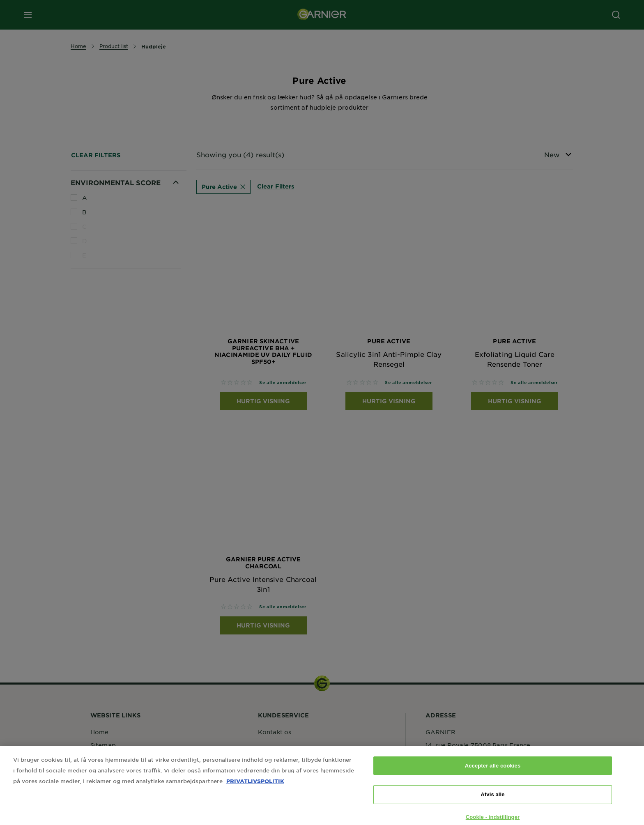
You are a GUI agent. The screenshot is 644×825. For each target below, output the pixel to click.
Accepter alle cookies (493, 773)
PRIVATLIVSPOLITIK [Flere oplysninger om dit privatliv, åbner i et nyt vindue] (255, 789)
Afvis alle (492, 802)
